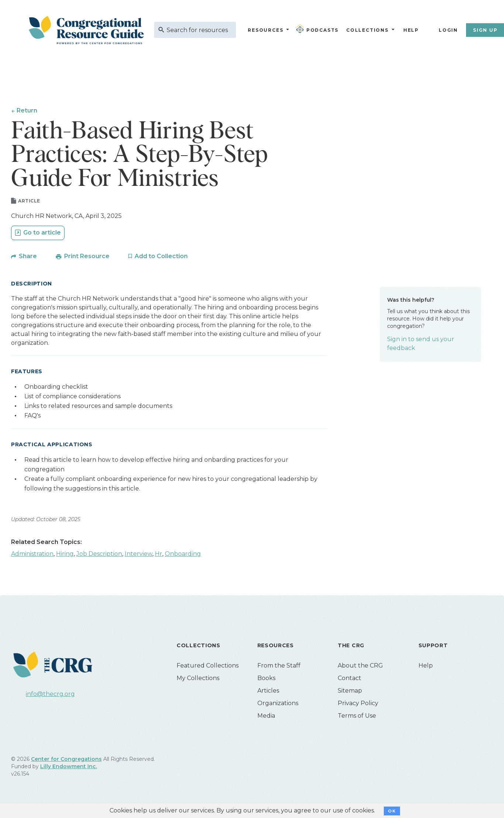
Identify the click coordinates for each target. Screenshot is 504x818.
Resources (265, 30)
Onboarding (183, 555)
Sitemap (350, 692)
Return (27, 110)
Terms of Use (357, 717)
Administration (32, 555)
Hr (159, 555)
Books (266, 680)
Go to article (42, 234)
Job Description (99, 555)
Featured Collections (208, 667)
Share (28, 258)
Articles (268, 692)
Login (448, 30)
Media (266, 717)
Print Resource (87, 258)
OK (392, 811)
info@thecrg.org (50, 695)
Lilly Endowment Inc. (69, 768)
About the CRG (360, 667)
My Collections (198, 680)
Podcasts (319, 29)
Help (411, 30)
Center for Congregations (66, 760)
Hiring (65, 555)
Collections (366, 30)
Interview (138, 555)
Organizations (278, 705)
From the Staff (279, 667)
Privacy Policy (358, 705)
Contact (350, 680)
